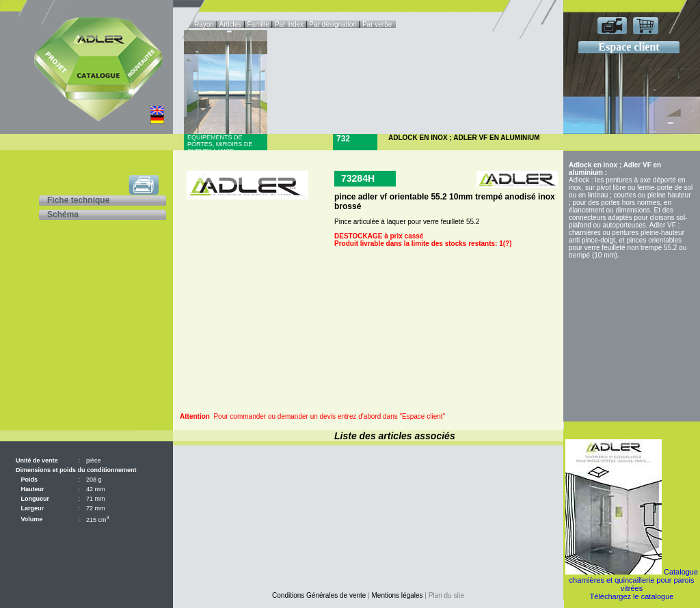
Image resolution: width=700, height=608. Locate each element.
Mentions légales (398, 595)
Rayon (205, 24)
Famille (259, 24)
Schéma (63, 215)
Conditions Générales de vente (319, 595)
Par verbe (378, 24)
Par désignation (333, 24)
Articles (231, 24)
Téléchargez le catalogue (632, 596)
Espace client (629, 47)
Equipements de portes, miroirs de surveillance (220, 144)
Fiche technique (78, 200)
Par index (289, 24)
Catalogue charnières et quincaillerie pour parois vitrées (634, 580)
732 (343, 139)
